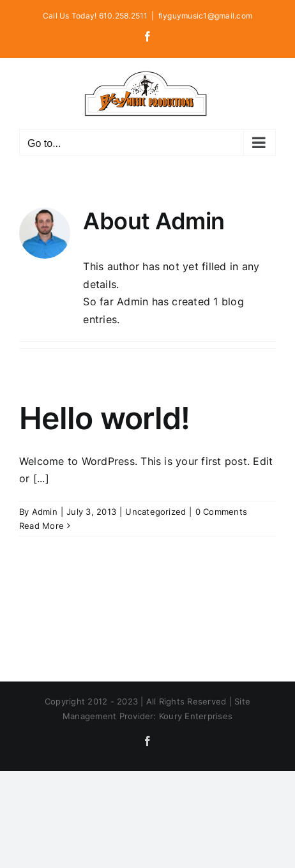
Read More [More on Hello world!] (42, 526)
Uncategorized (155, 512)
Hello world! (104, 418)
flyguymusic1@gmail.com (205, 16)
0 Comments (221, 512)
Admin (45, 512)
